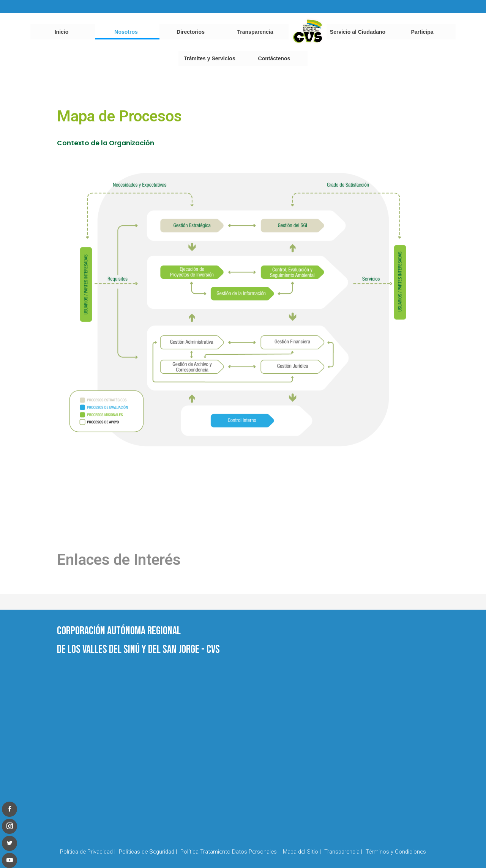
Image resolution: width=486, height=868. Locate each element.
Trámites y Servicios (209, 58)
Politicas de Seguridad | (148, 852)
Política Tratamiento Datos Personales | (230, 852)
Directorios (191, 32)
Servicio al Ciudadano (358, 32)
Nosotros (126, 32)
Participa (422, 32)
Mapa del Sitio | (302, 852)
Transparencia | (343, 852)
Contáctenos (274, 58)
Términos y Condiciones (396, 852)
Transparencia (255, 32)
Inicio (62, 32)
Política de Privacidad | (88, 852)
